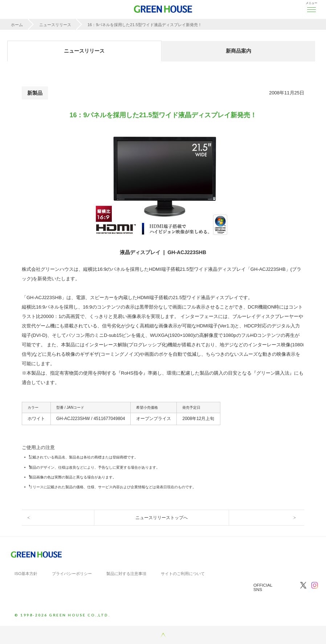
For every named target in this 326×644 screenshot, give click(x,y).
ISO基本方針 (26, 574)
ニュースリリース (55, 25)
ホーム (17, 25)
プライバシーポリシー (72, 574)
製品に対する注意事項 (126, 574)
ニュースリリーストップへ (162, 518)
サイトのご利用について (183, 574)
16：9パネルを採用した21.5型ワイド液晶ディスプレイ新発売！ (145, 25)
